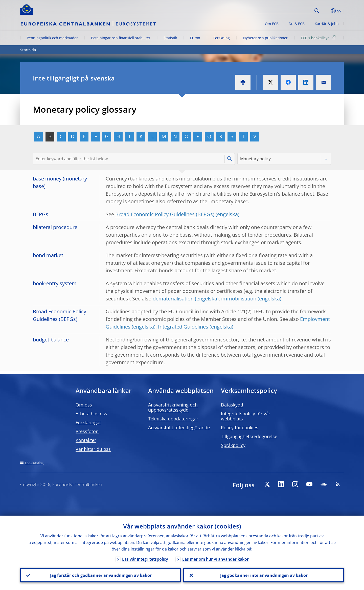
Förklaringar (88, 422)
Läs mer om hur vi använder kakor (215, 559)
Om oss (84, 405)
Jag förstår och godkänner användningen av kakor (101, 575)
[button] (326, 11)
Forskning (222, 38)
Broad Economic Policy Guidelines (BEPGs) (165, 214)
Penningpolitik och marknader (52, 38)
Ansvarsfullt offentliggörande (179, 428)
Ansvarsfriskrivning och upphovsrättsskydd (173, 407)
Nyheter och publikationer (265, 38)
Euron (195, 38)
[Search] (287, 10)
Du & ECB (297, 24)
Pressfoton (87, 431)
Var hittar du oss (93, 449)
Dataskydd (232, 405)
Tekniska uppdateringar (173, 419)
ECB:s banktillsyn (319, 38)
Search (317, 11)
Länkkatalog (34, 463)
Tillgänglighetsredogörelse (249, 436)
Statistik (170, 38)
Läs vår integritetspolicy (145, 559)
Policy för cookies (240, 428)
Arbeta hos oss (91, 414)
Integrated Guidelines (183, 327)
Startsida (28, 50)
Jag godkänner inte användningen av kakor (264, 575)
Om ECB (272, 24)
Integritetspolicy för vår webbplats (246, 416)
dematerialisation (173, 299)
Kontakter (86, 440)
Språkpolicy (233, 445)
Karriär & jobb (327, 24)
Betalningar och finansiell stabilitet (121, 38)
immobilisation (239, 299)
